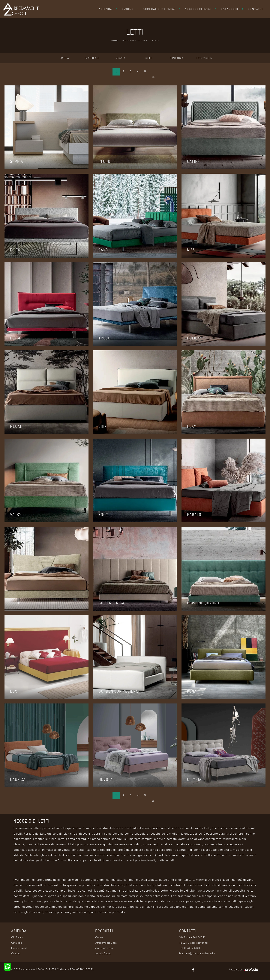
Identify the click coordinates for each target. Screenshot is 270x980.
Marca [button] (64, 58)
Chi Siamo (17, 937)
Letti (156, 41)
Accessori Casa (198, 9)
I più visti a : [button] (205, 58)
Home (115, 41)
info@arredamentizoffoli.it (200, 954)
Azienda (106, 9)
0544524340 (192, 948)
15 (153, 77)
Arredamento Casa (159, 9)
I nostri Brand (19, 948)
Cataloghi (230, 9)
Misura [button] (121, 58)
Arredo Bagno (103, 954)
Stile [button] (149, 58)
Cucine (128, 9)
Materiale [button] (92, 58)
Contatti (255, 9)
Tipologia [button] (177, 58)
